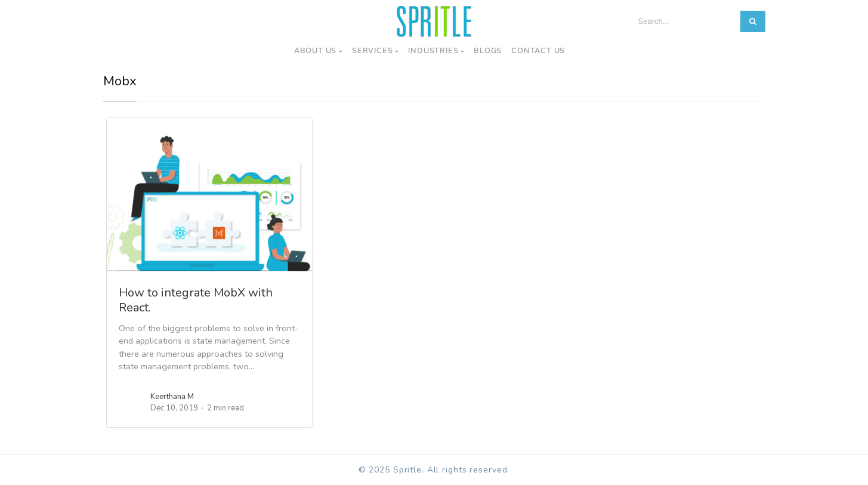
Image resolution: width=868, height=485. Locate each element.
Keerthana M (172, 397)
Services (372, 51)
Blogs (488, 51)
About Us (315, 51)
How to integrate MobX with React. (196, 300)
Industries (433, 51)
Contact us (538, 51)
